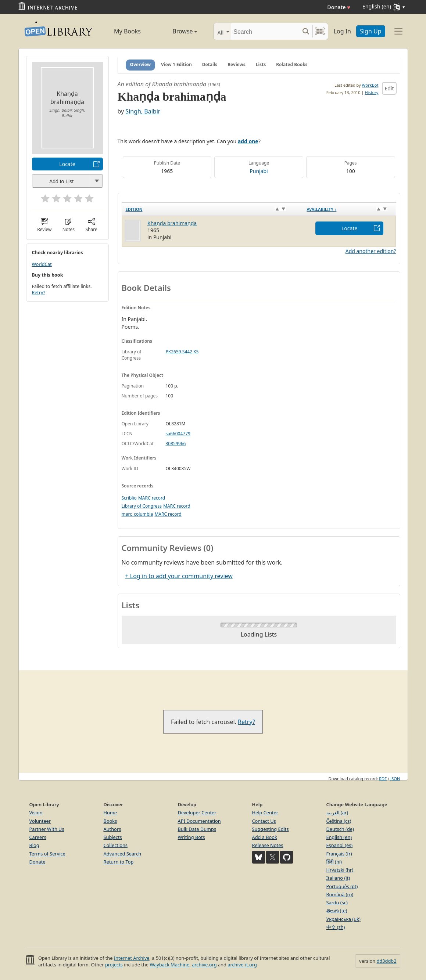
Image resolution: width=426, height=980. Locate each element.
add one (248, 141)
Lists (261, 64)
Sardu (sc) (337, 902)
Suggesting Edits (271, 829)
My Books (127, 31)
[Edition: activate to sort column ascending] (212, 209)
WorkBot (370, 85)
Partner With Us (47, 829)
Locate (67, 164)
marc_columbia (137, 514)
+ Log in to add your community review (179, 576)
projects (114, 965)
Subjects (113, 837)
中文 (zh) (336, 927)
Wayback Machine (169, 965)
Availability (321, 209)
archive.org (204, 965)
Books (110, 821)
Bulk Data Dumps (197, 829)
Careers (38, 837)
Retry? (39, 293)
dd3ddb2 (386, 961)
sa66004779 (178, 434)
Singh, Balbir (143, 111)
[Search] (265, 31)
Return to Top (119, 862)
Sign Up (370, 31)
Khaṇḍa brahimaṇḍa (179, 84)
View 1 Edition (176, 64)
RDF (383, 779)
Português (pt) (342, 886)
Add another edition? (371, 251)
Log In (342, 31)
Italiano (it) (338, 878)
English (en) (339, 837)
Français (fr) (339, 854)
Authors (112, 829)
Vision (36, 813)
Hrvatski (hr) (340, 870)
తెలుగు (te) (337, 911)
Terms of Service (47, 854)
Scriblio (129, 498)
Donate (339, 7)
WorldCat (42, 264)
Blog (34, 845)
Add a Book (265, 837)
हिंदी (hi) (334, 862)
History (371, 92)
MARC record (152, 498)
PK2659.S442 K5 (182, 352)
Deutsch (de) (340, 829)
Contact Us (264, 821)
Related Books (292, 64)
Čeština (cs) (339, 821)
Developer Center (197, 813)
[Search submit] (306, 31)
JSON (395, 779)
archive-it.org (242, 965)
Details (210, 64)
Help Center (265, 813)
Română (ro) (340, 894)
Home (110, 813)
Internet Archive (132, 958)
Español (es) (340, 845)
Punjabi (259, 171)
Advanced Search (123, 854)
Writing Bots (191, 837)
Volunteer (40, 821)
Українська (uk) (343, 919)
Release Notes (268, 845)
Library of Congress (142, 506)
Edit (389, 88)
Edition (134, 209)
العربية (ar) (337, 813)
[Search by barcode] (320, 31)
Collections (116, 845)
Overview (141, 64)
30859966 (176, 444)
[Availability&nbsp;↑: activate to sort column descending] (349, 209)
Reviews (236, 64)
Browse (177, 31)
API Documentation (199, 821)
